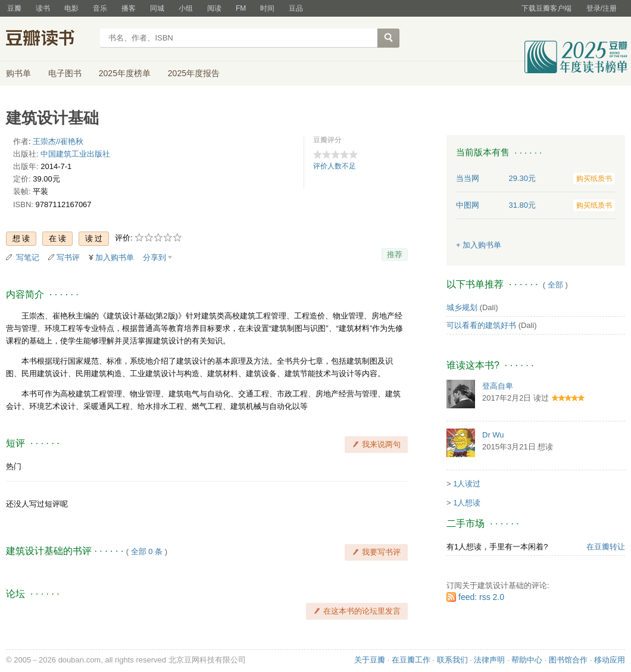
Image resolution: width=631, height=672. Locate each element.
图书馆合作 (568, 660)
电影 (71, 8)
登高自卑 (498, 386)
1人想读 (467, 503)
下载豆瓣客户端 (546, 8)
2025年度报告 (194, 73)
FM (241, 8)
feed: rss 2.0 (481, 597)
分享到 (154, 257)
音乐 (100, 8)
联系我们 (452, 660)
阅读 (214, 8)
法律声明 (489, 660)
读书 (43, 8)
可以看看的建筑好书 (481, 325)
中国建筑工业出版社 (75, 154)
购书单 (18, 73)
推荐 (395, 254)
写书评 (68, 257)
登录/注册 (602, 8)
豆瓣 (14, 8)
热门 (14, 466)
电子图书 (65, 73)
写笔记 (28, 257)
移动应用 (610, 660)
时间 (267, 8)
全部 (555, 285)
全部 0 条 (147, 551)
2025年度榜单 (125, 73)
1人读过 (467, 484)
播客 (129, 8)
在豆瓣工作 (411, 660)
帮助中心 (527, 660)
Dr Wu (493, 435)
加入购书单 (115, 257)
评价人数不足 (335, 166)
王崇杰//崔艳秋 (58, 141)
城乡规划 (462, 307)
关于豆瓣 (370, 660)
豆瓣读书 (49, 39)
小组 (186, 8)
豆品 (296, 8)
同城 (157, 8)
